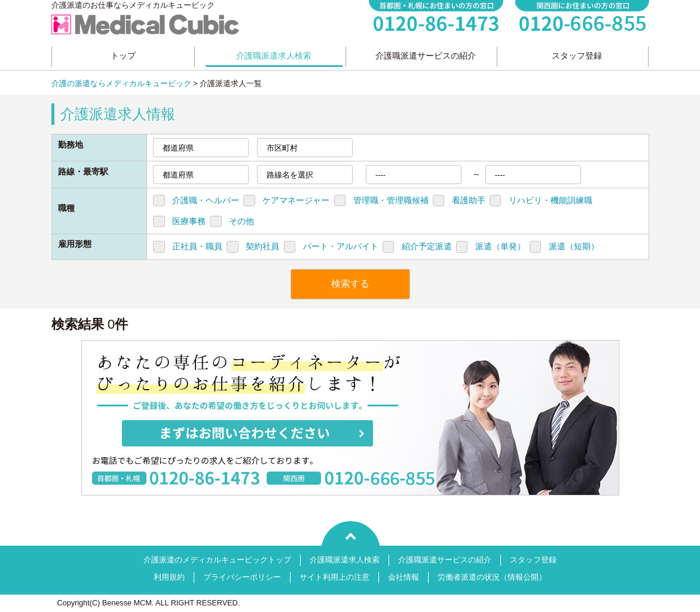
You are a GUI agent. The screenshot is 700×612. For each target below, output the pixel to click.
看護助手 (469, 200)
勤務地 (71, 145)
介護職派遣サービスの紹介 (445, 560)
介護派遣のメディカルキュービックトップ (217, 560)
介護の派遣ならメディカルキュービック (121, 84)
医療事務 (189, 221)
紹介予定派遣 (427, 246)
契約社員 (262, 246)
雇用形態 (75, 244)
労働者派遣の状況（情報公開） (492, 577)
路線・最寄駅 (83, 172)
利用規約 (169, 577)
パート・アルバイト (341, 246)
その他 (242, 221)
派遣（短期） (574, 246)
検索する (350, 284)
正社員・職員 (197, 246)
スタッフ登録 (533, 560)
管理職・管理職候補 (391, 200)
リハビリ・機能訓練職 (551, 200)
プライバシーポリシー (242, 577)
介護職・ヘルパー (206, 200)
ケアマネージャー (296, 200)
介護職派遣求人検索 (345, 560)
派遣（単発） (500, 246)
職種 (66, 208)
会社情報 (404, 577)
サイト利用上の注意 (334, 577)
